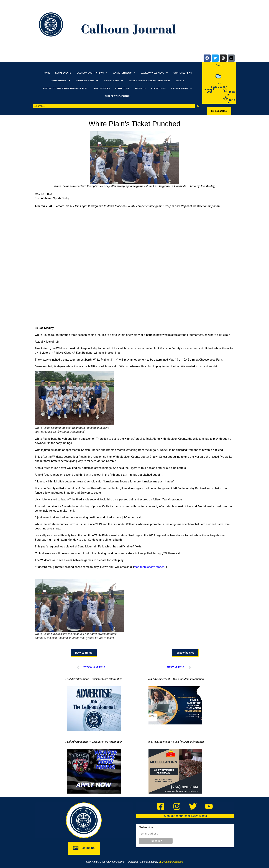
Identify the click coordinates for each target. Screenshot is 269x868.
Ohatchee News (183, 73)
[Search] (198, 106)
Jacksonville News (155, 73)
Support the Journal (118, 96)
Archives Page (182, 88)
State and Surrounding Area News (149, 81)
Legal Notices (101, 88)
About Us (140, 88)
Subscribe (146, 827)
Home (47, 73)
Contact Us (122, 88)
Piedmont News (87, 81)
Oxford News (61, 81)
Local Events (63, 73)
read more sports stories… (150, 567)
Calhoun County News (92, 73)
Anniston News (124, 73)
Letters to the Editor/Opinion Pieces (65, 88)
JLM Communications (171, 862)
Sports (180, 81)
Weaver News (113, 81)
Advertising (158, 88)
